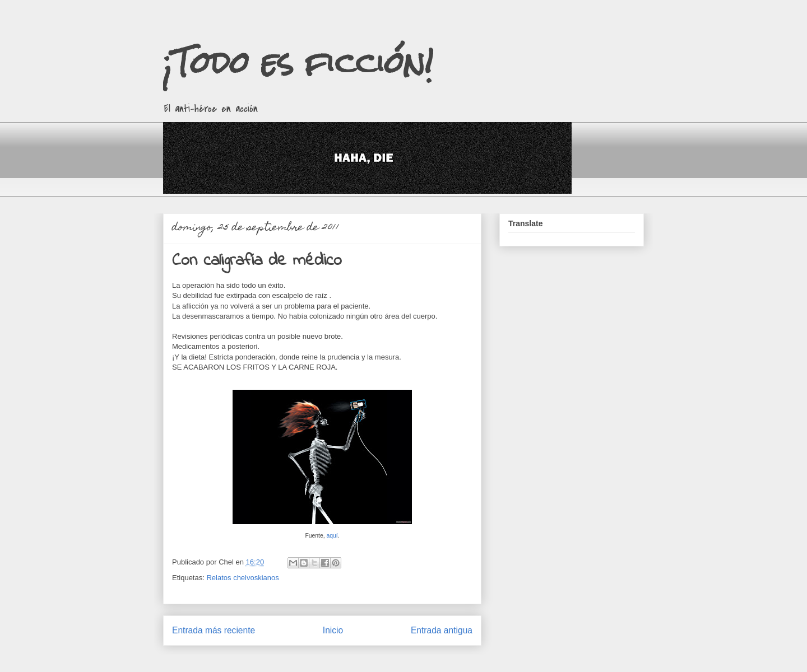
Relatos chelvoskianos (242, 578)
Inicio (333, 630)
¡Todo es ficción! (298, 62)
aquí (332, 536)
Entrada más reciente (214, 630)
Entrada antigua (442, 630)
